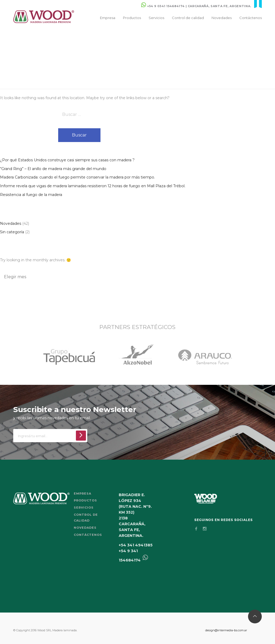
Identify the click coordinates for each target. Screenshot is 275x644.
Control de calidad (188, 18)
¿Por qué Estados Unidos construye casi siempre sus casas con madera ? (67, 160)
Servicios (156, 18)
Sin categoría (12, 232)
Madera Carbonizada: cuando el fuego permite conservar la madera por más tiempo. (77, 177)
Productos (132, 18)
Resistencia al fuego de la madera (31, 195)
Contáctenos (251, 18)
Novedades (222, 18)
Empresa (108, 18)
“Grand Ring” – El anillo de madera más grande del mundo (53, 169)
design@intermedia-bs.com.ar (226, 630)
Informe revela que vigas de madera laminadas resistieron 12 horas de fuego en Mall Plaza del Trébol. (93, 186)
